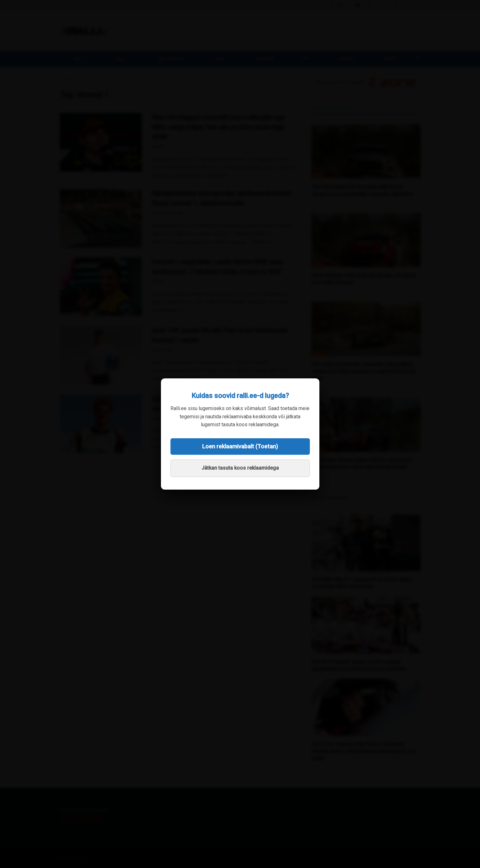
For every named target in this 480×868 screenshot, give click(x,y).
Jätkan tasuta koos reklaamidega (240, 468)
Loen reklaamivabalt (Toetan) (240, 446)
